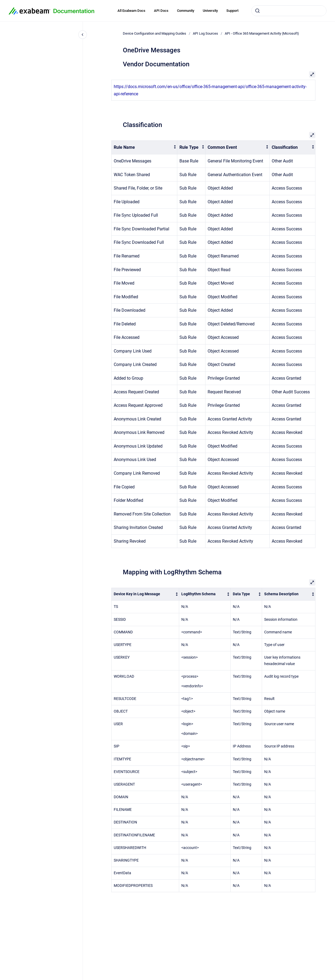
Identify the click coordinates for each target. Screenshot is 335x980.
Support (232, 11)
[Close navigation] (83, 35)
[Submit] (257, 11)
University (210, 11)
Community (186, 11)
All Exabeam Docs (131, 11)
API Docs (161, 11)
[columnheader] (144, 148)
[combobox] (289, 11)
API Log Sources (205, 33)
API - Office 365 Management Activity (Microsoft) (262, 33)
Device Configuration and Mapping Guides (154, 33)
